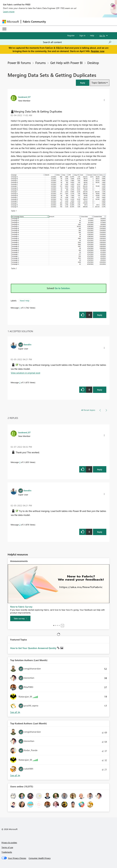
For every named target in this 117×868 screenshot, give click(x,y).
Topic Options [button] (99, 83)
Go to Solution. (63, 288)
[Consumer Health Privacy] (40, 858)
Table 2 (14, 268)
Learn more (9, 12)
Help (92, 35)
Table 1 (14, 211)
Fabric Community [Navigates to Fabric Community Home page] (34, 22)
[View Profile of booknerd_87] (24, 97)
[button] (83, 83)
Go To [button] (102, 36)
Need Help (25, 301)
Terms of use (7, 847)
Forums (41, 63)
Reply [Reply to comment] (100, 390)
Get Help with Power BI (66, 63)
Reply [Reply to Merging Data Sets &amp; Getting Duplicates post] (100, 315)
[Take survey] (20, 618)
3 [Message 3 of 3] (20, 462)
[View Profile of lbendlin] (27, 344)
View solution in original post (26, 373)
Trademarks (7, 852)
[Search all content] (77, 42)
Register (71, 35)
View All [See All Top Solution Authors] (15, 712)
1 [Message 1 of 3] (20, 308)
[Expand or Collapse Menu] (4, 29)
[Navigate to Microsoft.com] (11, 22)
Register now (98, 51)
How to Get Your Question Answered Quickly (34, 648)
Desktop (93, 63)
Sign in (82, 35)
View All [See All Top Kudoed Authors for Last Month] (15, 775)
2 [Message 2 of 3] (20, 382)
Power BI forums (19, 63)
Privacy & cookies (9, 842)
